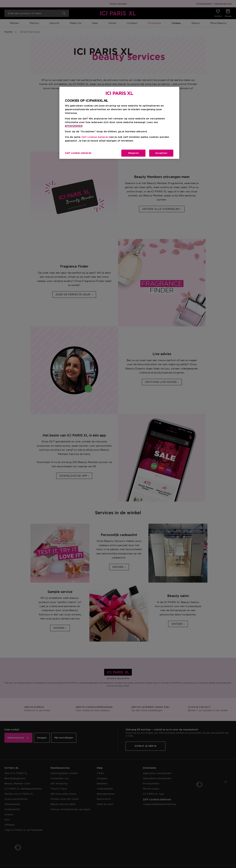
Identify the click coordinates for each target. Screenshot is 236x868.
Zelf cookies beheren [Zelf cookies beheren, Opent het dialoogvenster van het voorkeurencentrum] (78, 153)
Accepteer (161, 153)
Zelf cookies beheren (95, 137)
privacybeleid (74, 126)
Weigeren (133, 153)
